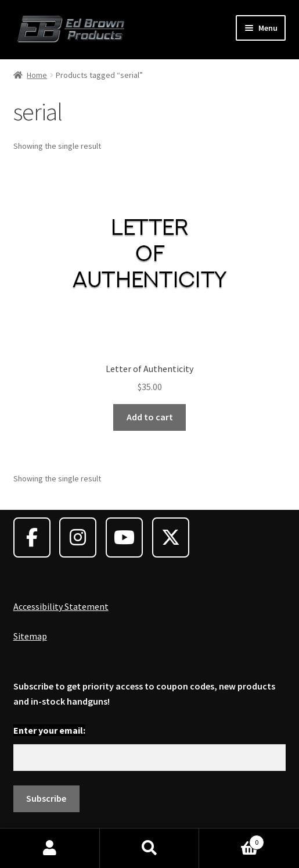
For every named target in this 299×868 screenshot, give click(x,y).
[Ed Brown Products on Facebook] (32, 537)
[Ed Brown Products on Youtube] (124, 537)
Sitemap (30, 636)
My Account (50, 848)
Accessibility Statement (61, 606)
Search (150, 848)
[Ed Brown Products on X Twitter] (171, 537)
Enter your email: (49, 730)
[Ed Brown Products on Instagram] (78, 537)
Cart (232, 840)
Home (37, 75)
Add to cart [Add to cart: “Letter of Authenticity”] (150, 417)
